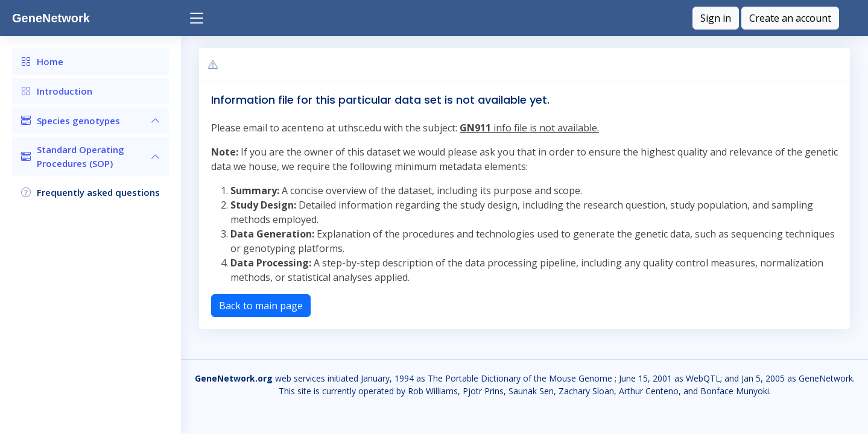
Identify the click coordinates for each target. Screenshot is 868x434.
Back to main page (261, 306)
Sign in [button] (716, 18)
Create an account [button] (790, 18)
